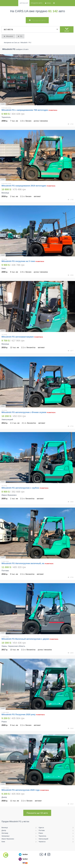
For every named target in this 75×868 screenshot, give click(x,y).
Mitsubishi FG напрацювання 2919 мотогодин (24, 186)
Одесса (41, 828)
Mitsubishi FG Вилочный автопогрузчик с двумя (25, 639)
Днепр (4, 830)
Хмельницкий (43, 839)
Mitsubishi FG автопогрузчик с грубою (20, 488)
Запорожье (5, 836)
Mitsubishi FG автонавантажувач (18, 337)
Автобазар (24, 3)
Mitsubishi (8, 36)
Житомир (5, 833)
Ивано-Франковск (8, 839)
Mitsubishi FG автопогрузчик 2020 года (21, 790)
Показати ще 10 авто (37, 813)
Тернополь (42, 836)
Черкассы (42, 842)
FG (20, 36)
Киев (3, 842)
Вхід (48, 3)
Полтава (42, 830)
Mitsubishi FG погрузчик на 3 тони (18, 261)
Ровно (41, 833)
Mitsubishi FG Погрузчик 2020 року (19, 715)
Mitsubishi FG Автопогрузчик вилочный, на (23, 563)
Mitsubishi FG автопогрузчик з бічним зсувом (24, 412)
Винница (5, 828)
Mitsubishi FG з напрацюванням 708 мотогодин (25, 110)
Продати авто (37, 3)
